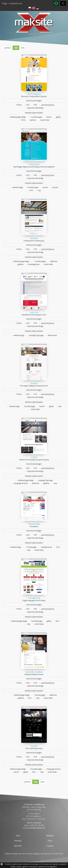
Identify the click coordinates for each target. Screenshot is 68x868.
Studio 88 (34, 383)
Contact (50, 846)
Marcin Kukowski (34, 823)
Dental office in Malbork (34, 672)
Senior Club (34, 312)
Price (50, 841)
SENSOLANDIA (34, 164)
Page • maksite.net (12, 3)
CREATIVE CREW (34, 524)
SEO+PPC (18, 846)
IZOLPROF (34, 238)
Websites (50, 836)
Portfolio (18, 841)
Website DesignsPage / (34, 25)
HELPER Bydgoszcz (34, 94)
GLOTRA (34, 457)
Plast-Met (34, 746)
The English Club (34, 598)
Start (18, 836)
